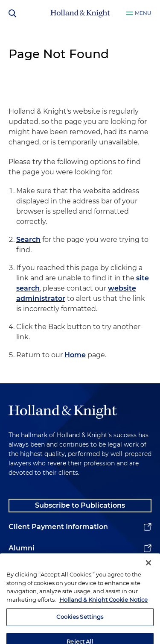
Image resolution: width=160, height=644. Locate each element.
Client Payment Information (58, 527)
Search (28, 240)
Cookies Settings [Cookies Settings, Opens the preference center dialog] (80, 623)
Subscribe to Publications (80, 505)
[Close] (148, 569)
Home (75, 355)
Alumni (22, 548)
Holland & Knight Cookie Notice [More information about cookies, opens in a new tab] (103, 606)
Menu (143, 13)
